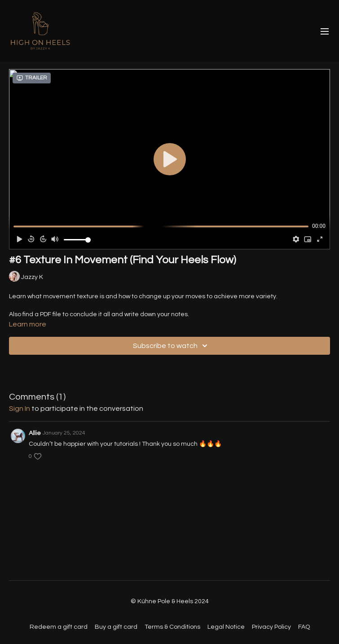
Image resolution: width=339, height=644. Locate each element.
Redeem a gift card (59, 627)
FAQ (304, 627)
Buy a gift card (116, 627)
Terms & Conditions (172, 627)
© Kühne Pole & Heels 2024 (170, 601)
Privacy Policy (271, 627)
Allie (35, 433)
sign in (20, 409)
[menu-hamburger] (325, 31)
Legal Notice (226, 627)
